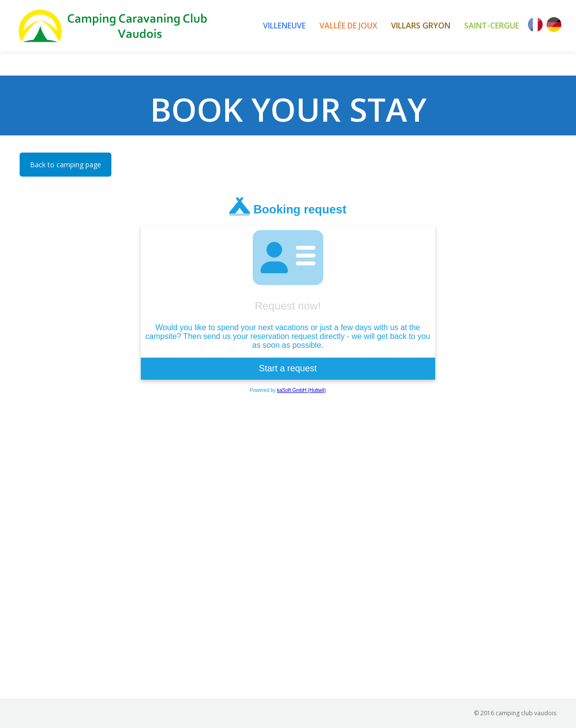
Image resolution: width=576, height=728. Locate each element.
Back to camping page (65, 165)
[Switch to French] (535, 26)
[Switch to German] (554, 26)
